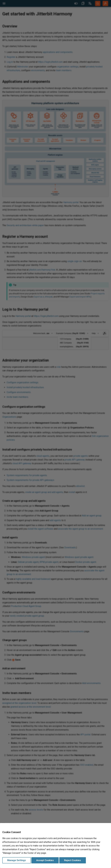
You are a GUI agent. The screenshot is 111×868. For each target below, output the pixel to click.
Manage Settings (17, 860)
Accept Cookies (45, 860)
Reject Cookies (73, 860)
